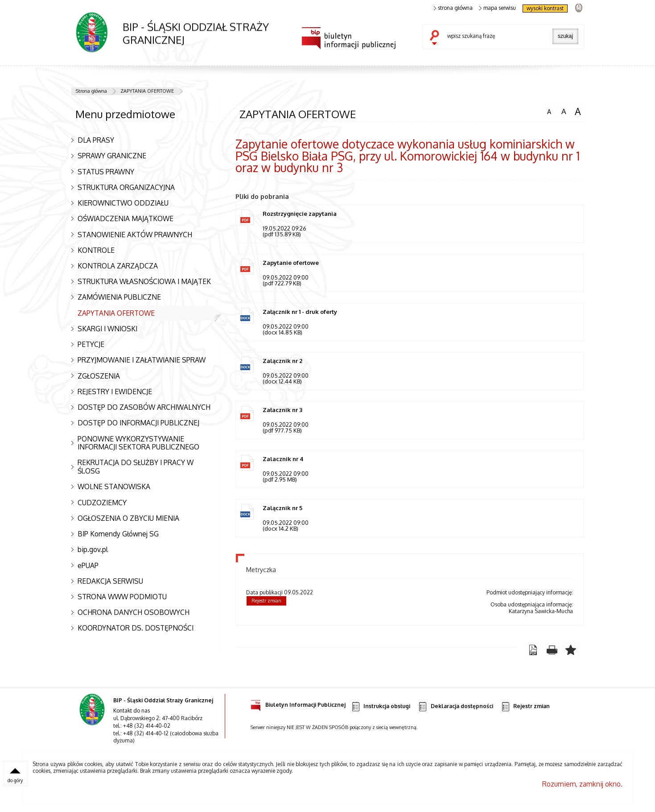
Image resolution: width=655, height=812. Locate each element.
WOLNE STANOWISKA (114, 486)
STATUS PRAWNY (106, 172)
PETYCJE (91, 344)
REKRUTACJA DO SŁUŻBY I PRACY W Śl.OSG (136, 467)
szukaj (437, 38)
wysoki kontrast (545, 8)
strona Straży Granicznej (579, 7)
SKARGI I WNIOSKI (107, 329)
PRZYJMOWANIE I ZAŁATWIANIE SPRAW (142, 360)
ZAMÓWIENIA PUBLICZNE (119, 297)
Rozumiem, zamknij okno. (582, 785)
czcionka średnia (564, 111)
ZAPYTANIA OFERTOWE (147, 91)
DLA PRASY (96, 140)
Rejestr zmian (266, 602)
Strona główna (91, 91)
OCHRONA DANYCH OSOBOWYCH (134, 612)
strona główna (453, 8)
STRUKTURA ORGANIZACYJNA (126, 187)
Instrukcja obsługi (381, 708)
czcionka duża (578, 111)
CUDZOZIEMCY (102, 503)
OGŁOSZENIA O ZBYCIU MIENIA (128, 518)
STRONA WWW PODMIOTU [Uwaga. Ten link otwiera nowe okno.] (122, 597)
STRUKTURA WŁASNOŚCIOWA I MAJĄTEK (144, 281)
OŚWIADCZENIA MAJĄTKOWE (126, 218)
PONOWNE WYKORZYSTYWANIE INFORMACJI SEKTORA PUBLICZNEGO (138, 443)
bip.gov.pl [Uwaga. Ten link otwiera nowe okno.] (93, 549)
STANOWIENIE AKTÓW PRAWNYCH (135, 235)
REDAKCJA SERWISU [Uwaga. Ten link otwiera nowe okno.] (110, 581)
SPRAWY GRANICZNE (112, 156)
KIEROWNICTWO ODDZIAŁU (123, 203)
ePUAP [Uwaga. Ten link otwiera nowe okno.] (88, 565)
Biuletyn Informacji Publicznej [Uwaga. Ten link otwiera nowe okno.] (298, 705)
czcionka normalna (549, 111)
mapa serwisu (498, 8)
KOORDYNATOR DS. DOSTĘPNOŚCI (136, 628)
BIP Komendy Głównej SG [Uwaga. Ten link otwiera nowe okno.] (118, 534)
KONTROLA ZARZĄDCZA (118, 266)
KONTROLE (96, 250)
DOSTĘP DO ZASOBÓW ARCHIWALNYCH (144, 407)
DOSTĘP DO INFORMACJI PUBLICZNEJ (138, 423)
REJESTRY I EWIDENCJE (115, 392)
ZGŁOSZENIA (99, 376)
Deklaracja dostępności (455, 708)
